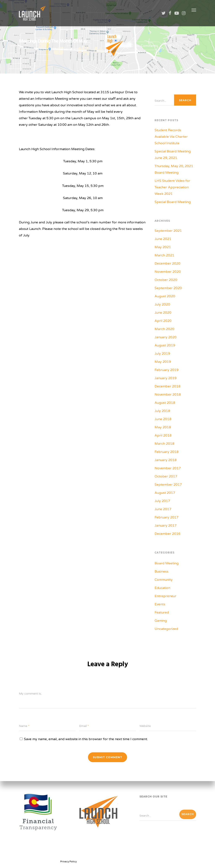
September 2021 (168, 231)
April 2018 (163, 435)
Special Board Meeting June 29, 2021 (173, 155)
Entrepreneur (165, 596)
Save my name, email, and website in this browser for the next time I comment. (86, 739)
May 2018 (163, 427)
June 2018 (163, 419)
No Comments (144, 46)
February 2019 (166, 370)
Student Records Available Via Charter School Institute (171, 137)
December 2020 (167, 264)
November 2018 (168, 395)
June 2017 (163, 509)
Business (161, 572)
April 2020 (163, 321)
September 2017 (168, 485)
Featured (162, 612)
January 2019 (166, 378)
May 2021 (163, 247)
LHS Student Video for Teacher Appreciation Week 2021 (172, 187)
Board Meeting (166, 563)
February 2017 (166, 517)
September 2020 (168, 288)
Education (162, 588)
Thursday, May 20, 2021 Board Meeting (174, 169)
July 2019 (162, 354)
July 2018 (162, 411)
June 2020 (163, 313)
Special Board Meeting (173, 202)
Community (164, 580)
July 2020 (162, 304)
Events (160, 604)
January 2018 (166, 460)
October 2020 (166, 280)
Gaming (161, 621)
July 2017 (162, 501)
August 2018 (165, 403)
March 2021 (164, 255)
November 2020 (168, 272)
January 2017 (166, 526)
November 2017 (168, 468)
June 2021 (163, 239)
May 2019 (163, 362)
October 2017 (166, 476)
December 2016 (167, 534)
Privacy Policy (68, 861)
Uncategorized (69, 49)
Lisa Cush (28, 49)
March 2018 (164, 444)
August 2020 (165, 296)
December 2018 (167, 386)
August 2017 (165, 493)
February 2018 (166, 452)
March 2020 (164, 329)
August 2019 (165, 345)
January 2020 (166, 337)
